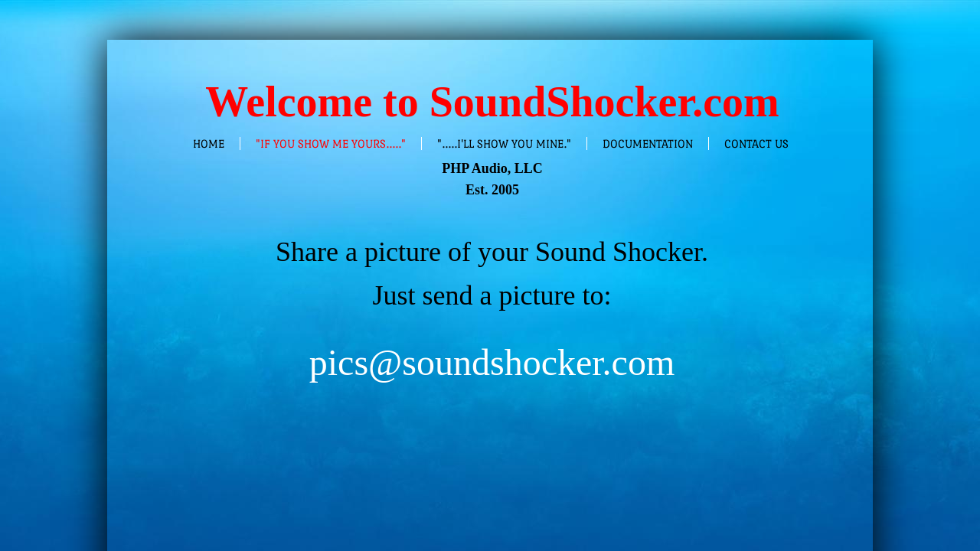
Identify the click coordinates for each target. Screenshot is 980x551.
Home (209, 143)
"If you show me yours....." (331, 143)
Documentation (648, 143)
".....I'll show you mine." (504, 143)
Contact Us (756, 143)
